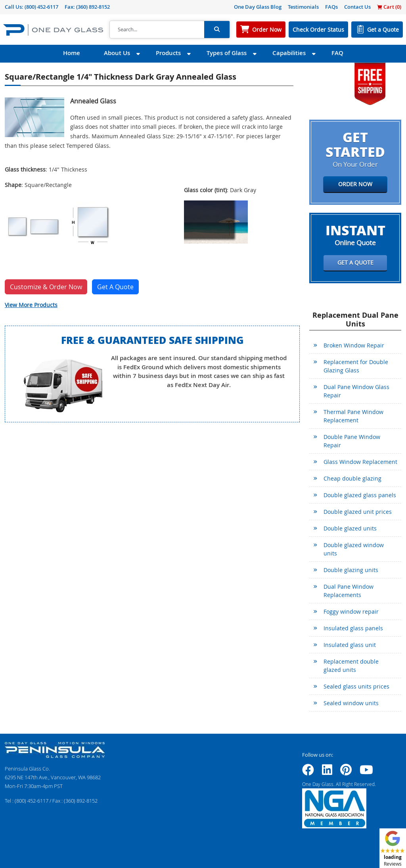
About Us (117, 53)
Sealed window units (351, 703)
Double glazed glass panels (360, 495)
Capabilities (289, 53)
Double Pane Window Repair (352, 441)
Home (72, 53)
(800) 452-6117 (41, 7)
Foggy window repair (351, 611)
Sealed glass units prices (356, 686)
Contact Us (357, 7)
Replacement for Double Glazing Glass (356, 366)
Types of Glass (227, 53)
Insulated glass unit (350, 645)
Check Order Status (318, 30)
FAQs (331, 7)
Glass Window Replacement (360, 462)
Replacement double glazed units (351, 666)
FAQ (337, 53)
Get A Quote (115, 287)
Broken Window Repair (354, 345)
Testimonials (303, 7)
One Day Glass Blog (258, 7)
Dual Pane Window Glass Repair (356, 391)
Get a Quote (383, 30)
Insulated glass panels (353, 628)
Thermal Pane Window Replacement (353, 416)
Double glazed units (350, 528)
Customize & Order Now (46, 287)
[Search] (157, 30)
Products (168, 53)
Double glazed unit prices (358, 512)
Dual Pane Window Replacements (349, 591)
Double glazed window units (354, 549)
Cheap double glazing (352, 478)
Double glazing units (351, 570)
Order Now (267, 30)
